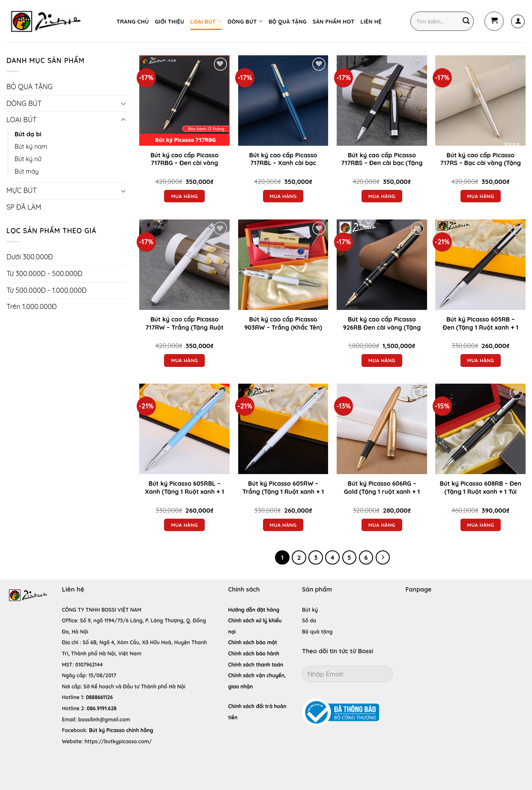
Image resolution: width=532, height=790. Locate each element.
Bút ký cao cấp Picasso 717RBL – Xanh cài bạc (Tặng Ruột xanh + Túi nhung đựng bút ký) (283, 167)
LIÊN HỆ (371, 21)
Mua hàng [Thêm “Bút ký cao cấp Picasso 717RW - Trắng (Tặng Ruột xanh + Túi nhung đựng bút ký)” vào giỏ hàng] (184, 360)
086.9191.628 (102, 708)
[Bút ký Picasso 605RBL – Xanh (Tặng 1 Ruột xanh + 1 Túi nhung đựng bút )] (184, 429)
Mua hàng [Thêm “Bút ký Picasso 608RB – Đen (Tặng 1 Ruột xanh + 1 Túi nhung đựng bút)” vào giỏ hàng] (480, 525)
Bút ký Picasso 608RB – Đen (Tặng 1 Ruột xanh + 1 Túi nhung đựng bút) (480, 491)
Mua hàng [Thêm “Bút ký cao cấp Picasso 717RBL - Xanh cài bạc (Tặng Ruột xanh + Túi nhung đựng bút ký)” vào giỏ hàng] (283, 196)
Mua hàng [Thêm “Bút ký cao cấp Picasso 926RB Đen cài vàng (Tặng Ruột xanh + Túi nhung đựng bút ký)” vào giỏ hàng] (382, 360)
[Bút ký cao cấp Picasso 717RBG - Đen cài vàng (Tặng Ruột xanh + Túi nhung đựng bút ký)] (184, 101)
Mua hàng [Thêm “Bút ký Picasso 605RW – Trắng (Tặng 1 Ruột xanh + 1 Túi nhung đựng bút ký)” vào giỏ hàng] (283, 525)
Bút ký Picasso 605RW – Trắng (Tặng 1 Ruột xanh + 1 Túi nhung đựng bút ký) (283, 491)
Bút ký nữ (28, 159)
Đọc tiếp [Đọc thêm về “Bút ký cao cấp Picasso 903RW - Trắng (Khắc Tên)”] (283, 344)
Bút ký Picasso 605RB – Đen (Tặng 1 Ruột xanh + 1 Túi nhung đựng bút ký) (480, 327)
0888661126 (99, 697)
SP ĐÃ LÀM (24, 207)
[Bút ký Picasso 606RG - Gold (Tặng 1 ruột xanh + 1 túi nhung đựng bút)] (382, 429)
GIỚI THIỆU (169, 21)
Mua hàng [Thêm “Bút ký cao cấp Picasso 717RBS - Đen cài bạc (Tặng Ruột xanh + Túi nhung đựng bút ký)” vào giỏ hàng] (382, 196)
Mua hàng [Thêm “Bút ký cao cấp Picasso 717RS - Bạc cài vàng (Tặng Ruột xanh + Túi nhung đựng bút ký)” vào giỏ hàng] (480, 196)
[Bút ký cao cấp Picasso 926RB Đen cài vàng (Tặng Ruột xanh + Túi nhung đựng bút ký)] (382, 265)
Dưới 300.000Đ (30, 257)
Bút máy (27, 171)
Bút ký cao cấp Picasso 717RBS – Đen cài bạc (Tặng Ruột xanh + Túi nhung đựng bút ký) (382, 167)
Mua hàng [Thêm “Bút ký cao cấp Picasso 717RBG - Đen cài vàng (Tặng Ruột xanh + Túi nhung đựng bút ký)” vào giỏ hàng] (184, 196)
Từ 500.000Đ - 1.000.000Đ (46, 290)
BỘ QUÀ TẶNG (288, 21)
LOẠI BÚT (206, 21)
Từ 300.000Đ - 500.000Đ (44, 273)
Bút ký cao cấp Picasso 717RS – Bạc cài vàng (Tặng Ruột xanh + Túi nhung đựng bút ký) (481, 167)
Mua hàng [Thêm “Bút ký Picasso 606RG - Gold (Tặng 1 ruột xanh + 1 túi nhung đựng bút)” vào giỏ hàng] (382, 525)
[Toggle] (123, 103)
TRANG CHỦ (133, 21)
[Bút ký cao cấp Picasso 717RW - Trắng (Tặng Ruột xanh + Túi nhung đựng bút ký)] (184, 265)
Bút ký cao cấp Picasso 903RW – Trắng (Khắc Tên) (283, 323)
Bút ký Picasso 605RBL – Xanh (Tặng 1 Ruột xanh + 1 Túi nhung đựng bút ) (184, 491)
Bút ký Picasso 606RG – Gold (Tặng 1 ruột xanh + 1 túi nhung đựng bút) (382, 491)
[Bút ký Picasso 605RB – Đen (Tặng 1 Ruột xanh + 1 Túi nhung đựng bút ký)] (480, 265)
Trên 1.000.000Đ (32, 306)
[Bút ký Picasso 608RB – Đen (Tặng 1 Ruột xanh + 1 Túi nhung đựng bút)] (480, 429)
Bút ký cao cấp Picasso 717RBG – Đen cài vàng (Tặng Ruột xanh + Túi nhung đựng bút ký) (184, 167)
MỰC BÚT (22, 190)
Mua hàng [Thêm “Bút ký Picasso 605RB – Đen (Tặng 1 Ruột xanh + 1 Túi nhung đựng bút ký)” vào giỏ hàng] (480, 360)
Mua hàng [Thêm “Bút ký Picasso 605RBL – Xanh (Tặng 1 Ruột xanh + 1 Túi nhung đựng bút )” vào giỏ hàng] (184, 525)
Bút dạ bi (28, 134)
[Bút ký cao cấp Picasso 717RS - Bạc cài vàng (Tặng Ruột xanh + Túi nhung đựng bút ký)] (480, 101)
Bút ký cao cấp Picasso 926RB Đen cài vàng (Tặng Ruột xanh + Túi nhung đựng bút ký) (382, 331)
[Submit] (466, 21)
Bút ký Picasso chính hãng (121, 730)
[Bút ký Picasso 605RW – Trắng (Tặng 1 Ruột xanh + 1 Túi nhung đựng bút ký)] (283, 429)
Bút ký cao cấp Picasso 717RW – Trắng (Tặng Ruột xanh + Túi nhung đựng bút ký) (184, 331)
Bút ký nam (31, 147)
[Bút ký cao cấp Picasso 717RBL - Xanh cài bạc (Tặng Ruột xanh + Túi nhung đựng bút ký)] (283, 101)
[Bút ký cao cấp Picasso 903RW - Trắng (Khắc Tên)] (283, 265)
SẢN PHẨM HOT (334, 21)
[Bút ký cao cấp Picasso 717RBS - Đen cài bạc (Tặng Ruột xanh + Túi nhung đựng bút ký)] (382, 101)
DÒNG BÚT (245, 21)
